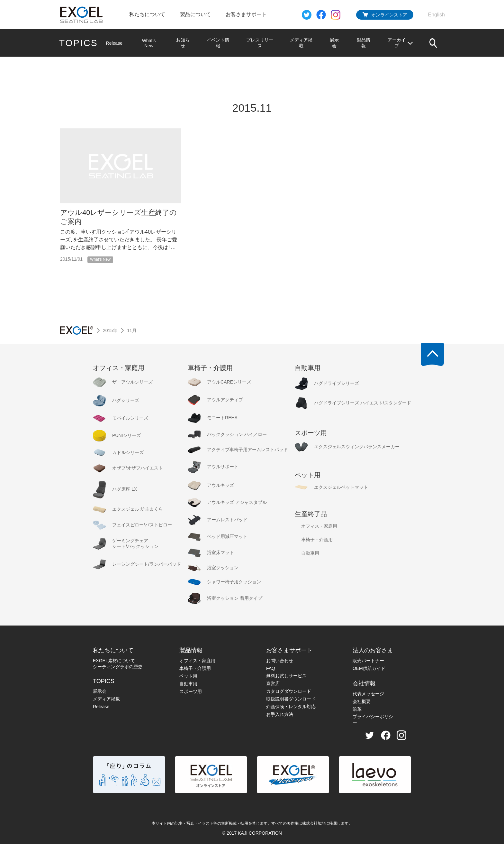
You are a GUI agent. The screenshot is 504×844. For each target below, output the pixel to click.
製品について (195, 14)
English (437, 15)
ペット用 (188, 676)
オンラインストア (389, 15)
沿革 (357, 709)
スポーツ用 (191, 691)
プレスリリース (260, 43)
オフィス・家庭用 (197, 661)
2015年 (110, 330)
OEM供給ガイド (369, 668)
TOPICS (79, 43)
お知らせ (183, 43)
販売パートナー (368, 661)
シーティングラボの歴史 (118, 667)
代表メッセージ (368, 694)
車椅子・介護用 (195, 668)
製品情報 (364, 43)
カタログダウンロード (289, 691)
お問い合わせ (280, 661)
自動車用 (188, 684)
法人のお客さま (373, 650)
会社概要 (362, 701)
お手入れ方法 (280, 714)
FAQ (271, 668)
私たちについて (147, 14)
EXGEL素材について (114, 661)
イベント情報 (218, 43)
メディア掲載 (301, 43)
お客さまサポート (246, 14)
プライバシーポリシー (373, 719)
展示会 (334, 43)
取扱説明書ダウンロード (291, 699)
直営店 (273, 683)
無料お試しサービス (286, 676)
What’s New (149, 43)
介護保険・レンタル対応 (291, 707)
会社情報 (364, 683)
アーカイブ (401, 43)
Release (114, 43)
